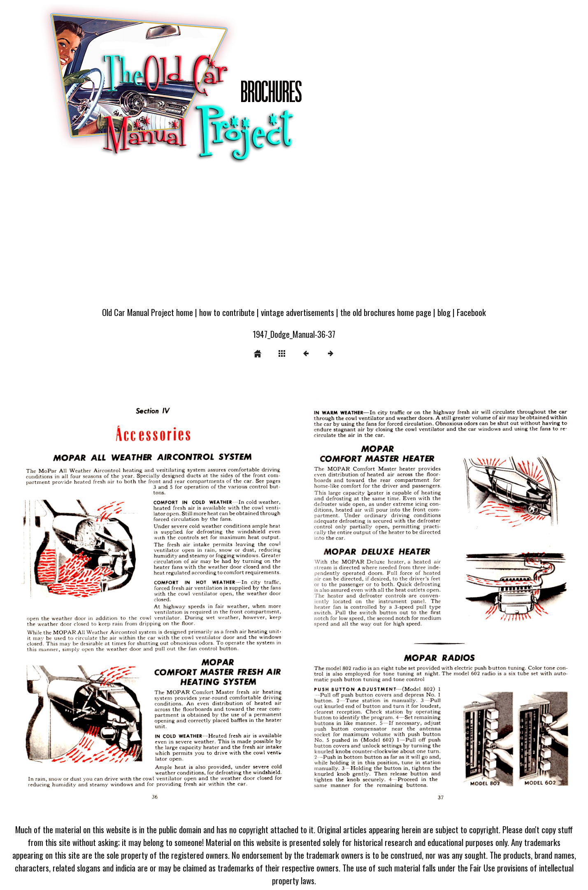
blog (444, 312)
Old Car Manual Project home (148, 312)
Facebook (471, 312)
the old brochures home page (386, 312)
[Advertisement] (294, 239)
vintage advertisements (297, 312)
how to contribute (227, 312)
